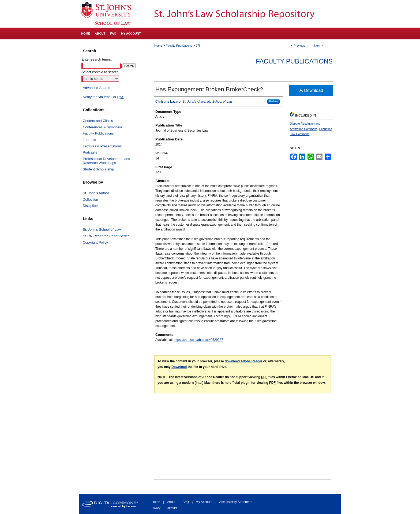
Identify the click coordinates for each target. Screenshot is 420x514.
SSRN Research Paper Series (106, 236)
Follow (273, 101)
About (171, 502)
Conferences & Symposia (102, 127)
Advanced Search (97, 88)
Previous (299, 46)
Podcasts (90, 152)
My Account (204, 502)
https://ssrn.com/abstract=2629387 (198, 340)
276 (198, 46)
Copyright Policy (95, 242)
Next (317, 46)
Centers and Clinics (98, 121)
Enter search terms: (97, 59)
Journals (89, 140)
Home (158, 46)
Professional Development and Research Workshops (106, 161)
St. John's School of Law (102, 230)
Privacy (156, 508)
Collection (90, 200)
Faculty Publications (179, 46)
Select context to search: (100, 72)
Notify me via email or (104, 97)
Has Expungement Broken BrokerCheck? (209, 89)
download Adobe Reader (243, 361)
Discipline (90, 206)
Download (311, 90)
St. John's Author (96, 193)
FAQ (186, 502)
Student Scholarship (98, 169)
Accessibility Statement (236, 502)
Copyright (171, 508)
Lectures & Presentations (102, 146)
